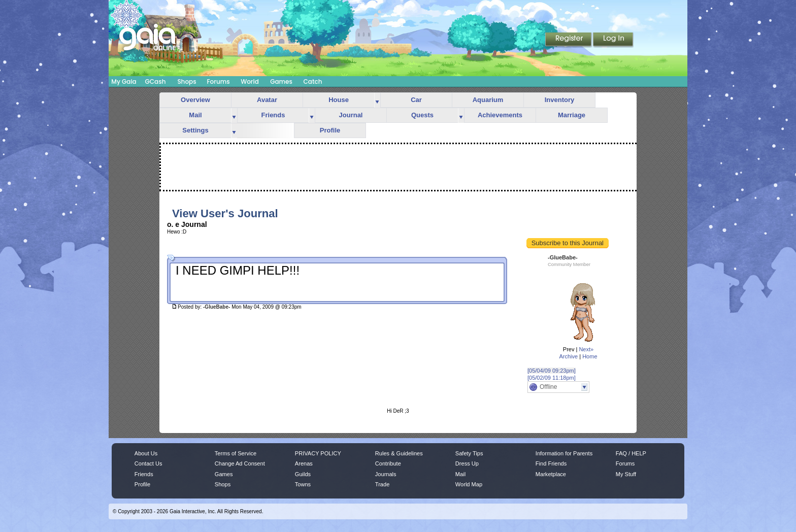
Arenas (304, 463)
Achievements (500, 115)
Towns (303, 484)
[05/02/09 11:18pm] (552, 378)
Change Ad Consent (240, 463)
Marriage (572, 115)
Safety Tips (469, 453)
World (250, 81)
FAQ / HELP (631, 453)
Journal (351, 115)
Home (590, 356)
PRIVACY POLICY (318, 453)
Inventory (560, 100)
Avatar (267, 100)
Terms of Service (236, 453)
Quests (422, 115)
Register (569, 40)
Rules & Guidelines (399, 453)
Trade (382, 484)
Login (613, 40)
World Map (469, 484)
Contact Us (148, 463)
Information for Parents (564, 453)
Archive (568, 356)
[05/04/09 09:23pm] (552, 371)
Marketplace (551, 474)
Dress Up (467, 463)
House (339, 100)
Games (281, 81)
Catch (313, 81)
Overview (195, 100)
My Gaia (124, 81)
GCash (156, 81)
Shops (187, 81)
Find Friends (551, 463)
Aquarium (488, 100)
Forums (218, 81)
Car (416, 100)
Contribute (388, 463)
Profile (330, 130)
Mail (195, 115)
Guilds (303, 474)
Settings (195, 130)
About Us (146, 453)
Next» (586, 349)
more (377, 100)
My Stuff (626, 474)
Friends (273, 115)
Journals (386, 474)
